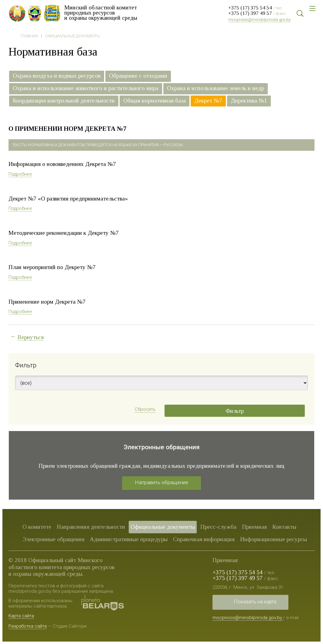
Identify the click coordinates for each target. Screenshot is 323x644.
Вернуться (31, 337)
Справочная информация (204, 539)
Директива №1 (249, 101)
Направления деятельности (91, 527)
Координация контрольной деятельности (64, 101)
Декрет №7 (208, 101)
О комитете (37, 527)
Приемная (254, 527)
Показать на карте (255, 602)
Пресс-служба (218, 527)
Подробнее (20, 174)
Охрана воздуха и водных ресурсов (57, 76)
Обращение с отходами (138, 76)
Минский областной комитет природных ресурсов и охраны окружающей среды (101, 13)
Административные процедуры (129, 539)
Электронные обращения (53, 539)
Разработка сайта (28, 626)
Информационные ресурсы (274, 539)
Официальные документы (73, 36)
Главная (29, 36)
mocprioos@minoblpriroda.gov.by (260, 19)
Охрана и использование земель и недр (216, 88)
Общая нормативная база (155, 101)
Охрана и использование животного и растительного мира (86, 88)
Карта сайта (21, 616)
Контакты (284, 527)
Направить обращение (161, 482)
